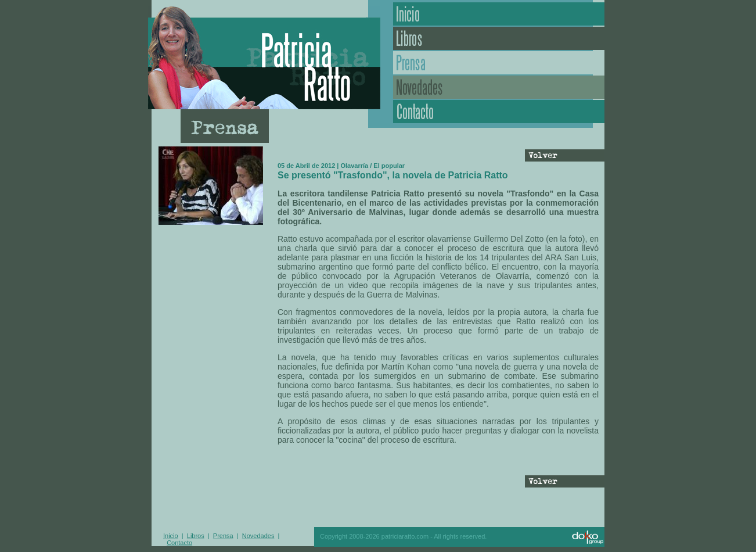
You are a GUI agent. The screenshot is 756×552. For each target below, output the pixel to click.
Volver (563, 156)
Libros (499, 38)
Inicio (499, 14)
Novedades (499, 87)
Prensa (499, 63)
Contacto (499, 112)
